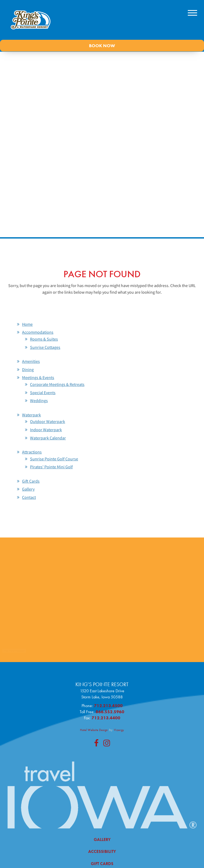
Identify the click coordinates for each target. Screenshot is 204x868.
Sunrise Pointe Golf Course (54, 459)
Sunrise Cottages (45, 347)
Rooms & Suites (44, 339)
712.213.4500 (108, 706)
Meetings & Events (38, 377)
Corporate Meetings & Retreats (57, 384)
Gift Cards (31, 481)
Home (27, 324)
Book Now (102, 46)
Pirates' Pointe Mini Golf (51, 467)
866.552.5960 (110, 712)
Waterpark (31, 415)
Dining (28, 369)
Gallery (28, 489)
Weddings (39, 400)
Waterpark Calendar (48, 438)
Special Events (43, 393)
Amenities (31, 361)
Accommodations (38, 332)
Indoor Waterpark (46, 430)
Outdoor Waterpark (48, 421)
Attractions (32, 452)
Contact (29, 497)
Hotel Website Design (94, 730)
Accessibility (102, 851)
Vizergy (119, 730)
